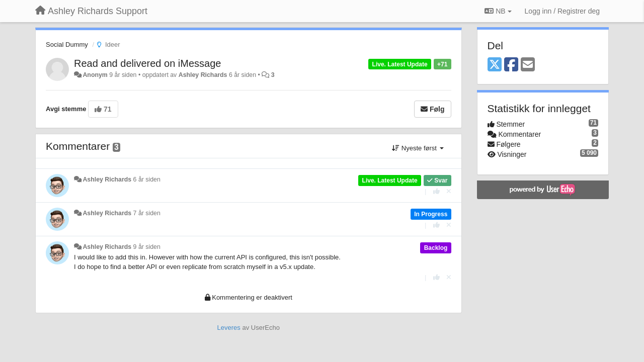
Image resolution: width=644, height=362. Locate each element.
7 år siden (147, 213)
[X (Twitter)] (495, 65)
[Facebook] (511, 65)
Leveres (229, 328)
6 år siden (147, 179)
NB (498, 11)
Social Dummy (67, 44)
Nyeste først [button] (418, 148)
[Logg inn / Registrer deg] (562, 11)
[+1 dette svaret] (436, 191)
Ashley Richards (203, 75)
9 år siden (147, 247)
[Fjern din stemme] (449, 191)
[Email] (528, 65)
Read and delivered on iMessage (147, 63)
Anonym (95, 75)
